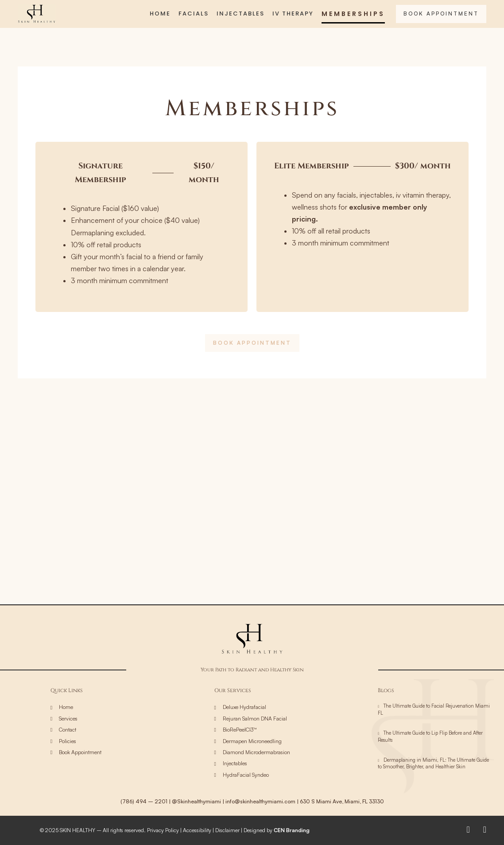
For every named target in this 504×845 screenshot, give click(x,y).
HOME (160, 14)
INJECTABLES (240, 14)
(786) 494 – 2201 (144, 801)
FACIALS (194, 14)
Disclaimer (227, 830)
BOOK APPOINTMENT (441, 14)
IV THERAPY (293, 14)
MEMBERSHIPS (353, 14)
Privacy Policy (163, 830)
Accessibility (197, 830)
